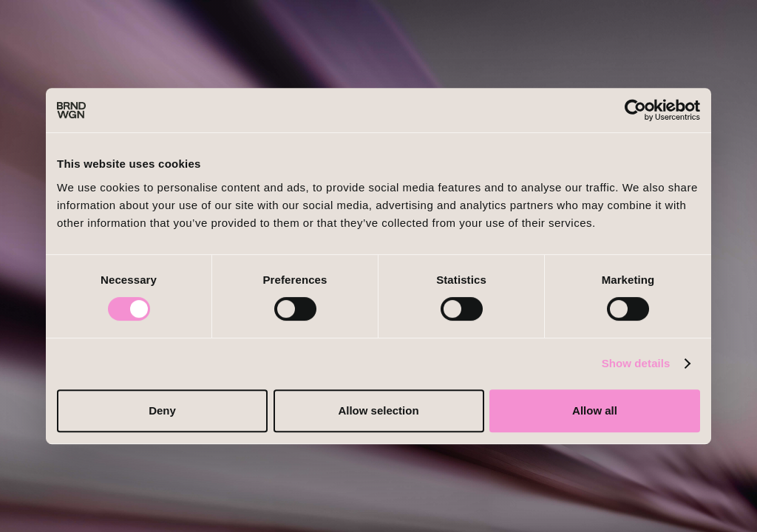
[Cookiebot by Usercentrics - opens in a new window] (635, 110)
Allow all (595, 410)
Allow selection (378, 410)
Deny (162, 410)
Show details (636, 363)
